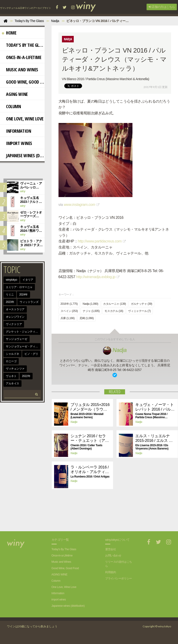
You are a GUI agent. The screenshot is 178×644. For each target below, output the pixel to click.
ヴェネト (11, 376)
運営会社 (110, 549)
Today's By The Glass (23, 45)
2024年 (23, 295)
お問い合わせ (113, 556)
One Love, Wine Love (23, 119)
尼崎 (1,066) (87, 318)
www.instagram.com (80, 205)
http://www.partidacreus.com (100, 241)
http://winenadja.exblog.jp (96, 277)
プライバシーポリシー (119, 578)
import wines (17, 143)
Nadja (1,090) (91, 304)
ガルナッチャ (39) (141, 304)
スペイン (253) (69, 311)
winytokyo (11, 280)
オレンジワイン (15, 317)
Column (11, 106)
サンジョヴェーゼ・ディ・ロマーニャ (23, 346)
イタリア (28, 280)
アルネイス (12, 383)
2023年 (10, 302)
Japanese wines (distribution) (23, 156)
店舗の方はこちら (162, 7)
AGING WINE (15, 94)
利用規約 (110, 572)
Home (9, 33)
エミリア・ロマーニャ (19, 287)
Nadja (115, 350)
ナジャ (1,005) (91, 311)
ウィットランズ (29, 302)
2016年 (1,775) (69, 304)
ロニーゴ (11, 361)
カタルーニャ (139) (114, 304)
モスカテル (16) (114, 311)
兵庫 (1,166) (68, 318)
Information (16, 131)
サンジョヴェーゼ (17, 339)
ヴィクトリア (14, 324)
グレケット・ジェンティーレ (23, 332)
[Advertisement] (94, 515)
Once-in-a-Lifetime (21, 57)
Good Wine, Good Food (23, 82)
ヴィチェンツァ (15, 369)
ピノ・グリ (31, 354)
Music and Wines (20, 70)
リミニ (10, 295)
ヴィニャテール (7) (139, 311)
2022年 (26, 376)
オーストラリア (15, 309)
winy (23, 191)
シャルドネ (12, 354)
